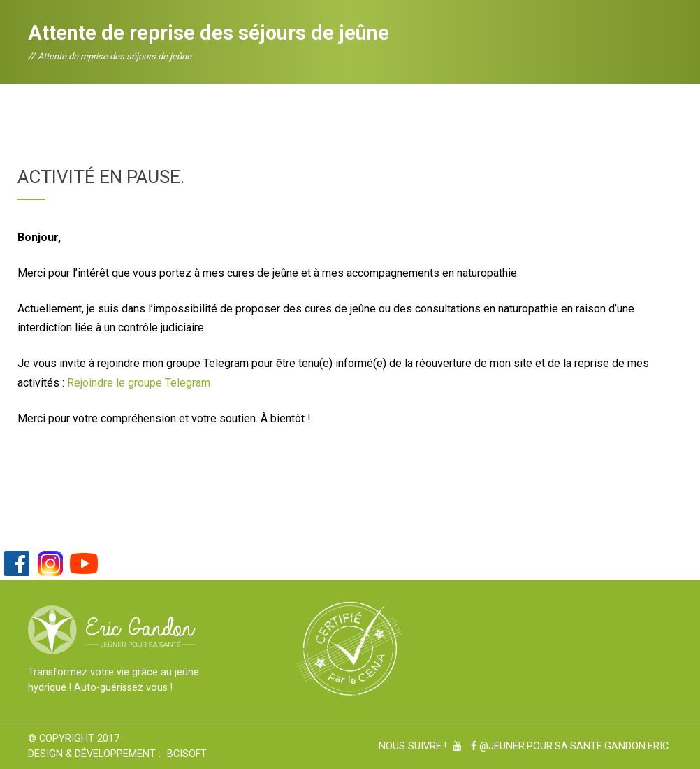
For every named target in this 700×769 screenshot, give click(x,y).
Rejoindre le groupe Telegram (139, 383)
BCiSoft (187, 754)
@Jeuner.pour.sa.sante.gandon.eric (570, 746)
